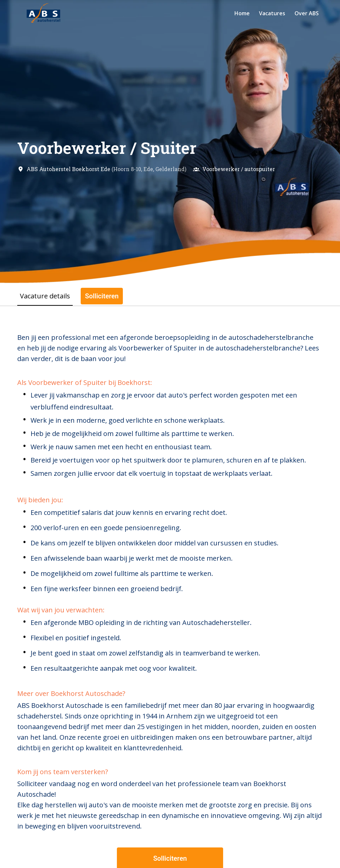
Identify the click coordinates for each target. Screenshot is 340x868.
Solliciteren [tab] (102, 296)
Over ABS (307, 13)
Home (242, 13)
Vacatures (272, 13)
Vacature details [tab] (45, 296)
